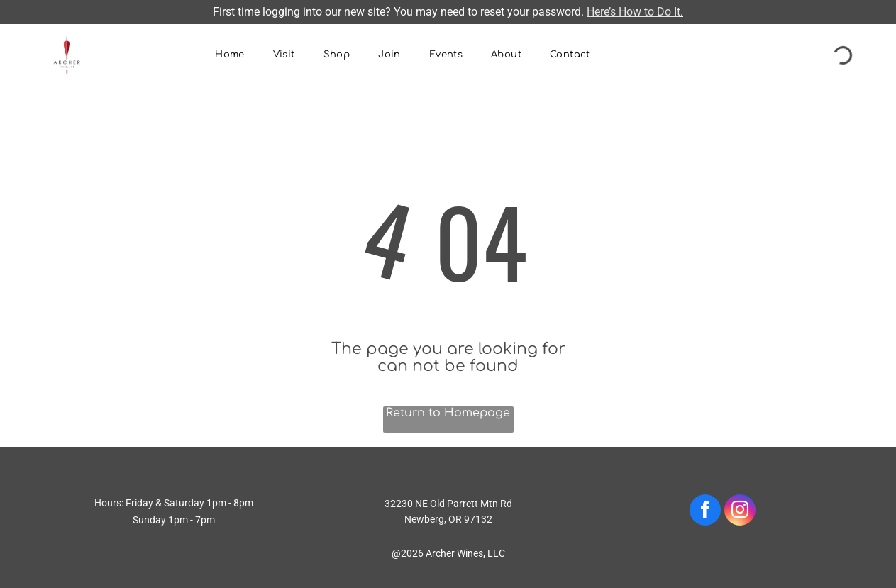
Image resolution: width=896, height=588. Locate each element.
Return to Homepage (448, 413)
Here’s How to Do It (634, 12)
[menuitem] (230, 56)
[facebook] (705, 512)
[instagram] (740, 512)
